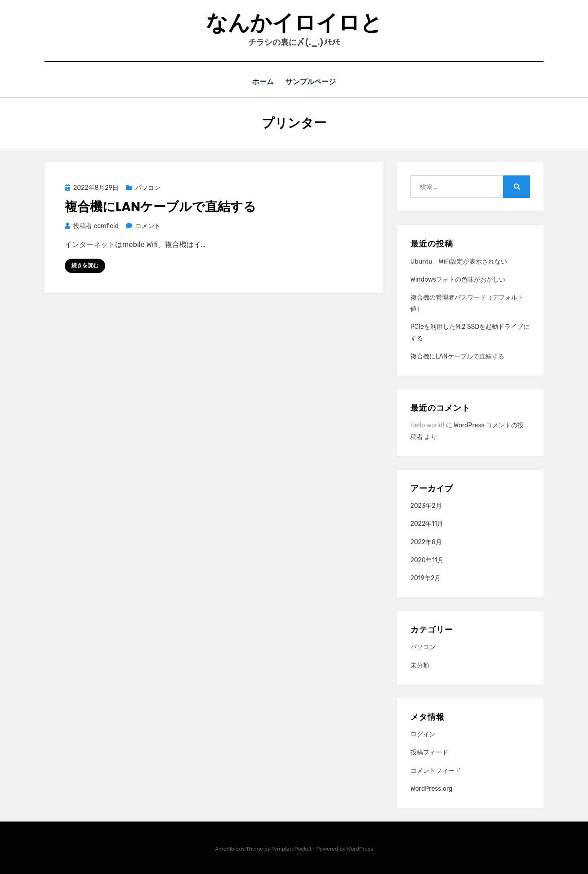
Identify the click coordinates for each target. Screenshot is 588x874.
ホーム (263, 82)
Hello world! (427, 425)
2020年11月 (427, 560)
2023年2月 (426, 505)
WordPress (360, 848)
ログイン (423, 734)
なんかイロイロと (294, 23)
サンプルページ (312, 82)
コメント (148, 226)
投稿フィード (429, 752)
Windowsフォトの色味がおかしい (458, 279)
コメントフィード (436, 770)
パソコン (148, 187)
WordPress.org (432, 788)
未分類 (420, 665)
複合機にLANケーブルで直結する (160, 207)
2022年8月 (426, 542)
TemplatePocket (292, 848)
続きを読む (85, 265)
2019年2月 (426, 578)
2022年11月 (427, 523)
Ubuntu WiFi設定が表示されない (459, 261)
